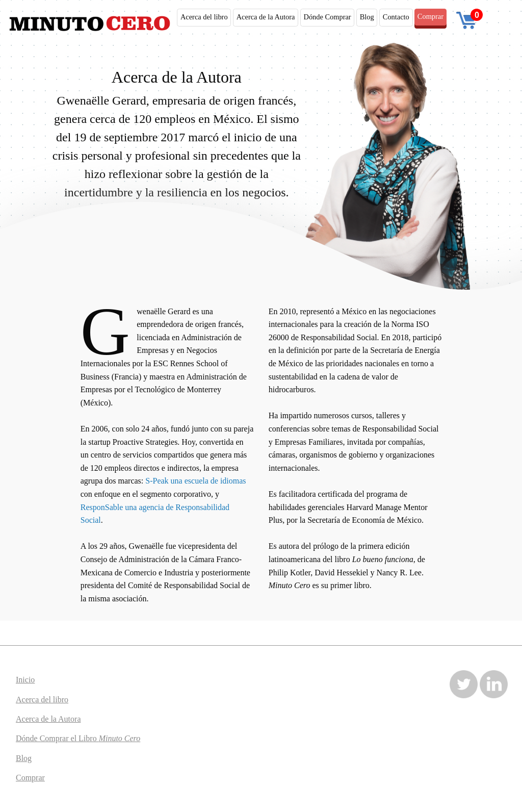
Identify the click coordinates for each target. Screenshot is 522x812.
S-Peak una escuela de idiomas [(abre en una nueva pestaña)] (195, 481)
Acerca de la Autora (266, 17)
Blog (367, 17)
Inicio (25, 680)
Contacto (396, 17)
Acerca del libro (204, 17)
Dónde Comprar (327, 17)
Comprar (430, 16)
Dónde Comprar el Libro (78, 738)
